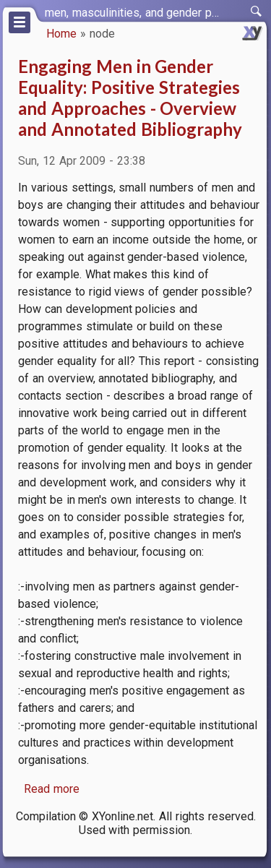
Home (61, 34)
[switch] (257, 12)
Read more (52, 789)
